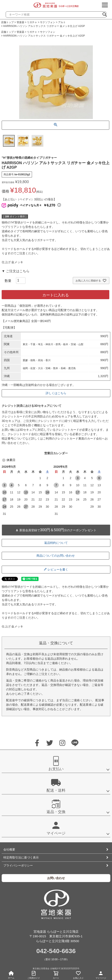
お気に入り (78, 974)
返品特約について (56, 543)
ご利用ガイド (33, 974)
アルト (62, 22)
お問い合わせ (56, 878)
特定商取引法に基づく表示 (21, 857)
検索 (106, 13)
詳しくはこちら (56, 393)
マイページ (101, 974)
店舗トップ (7, 22)
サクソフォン (48, 22)
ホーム (11, 975)
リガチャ (32, 22)
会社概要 (9, 849)
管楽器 (20, 22)
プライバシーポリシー (18, 865)
